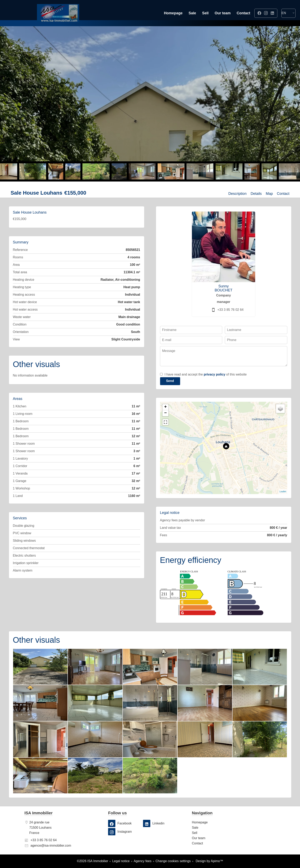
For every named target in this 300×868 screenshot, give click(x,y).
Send (170, 381)
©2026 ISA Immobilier (92, 861)
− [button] (165, 413)
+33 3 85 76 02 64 (230, 310)
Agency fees (143, 861)
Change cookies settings (173, 861)
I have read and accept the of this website (206, 374)
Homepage (58, 13)
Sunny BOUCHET (223, 288)
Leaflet (283, 491)
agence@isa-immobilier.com (51, 846)
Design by (209, 861)
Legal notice (121, 861)
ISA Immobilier (38, 813)
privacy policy (214, 374)
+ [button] (165, 407)
